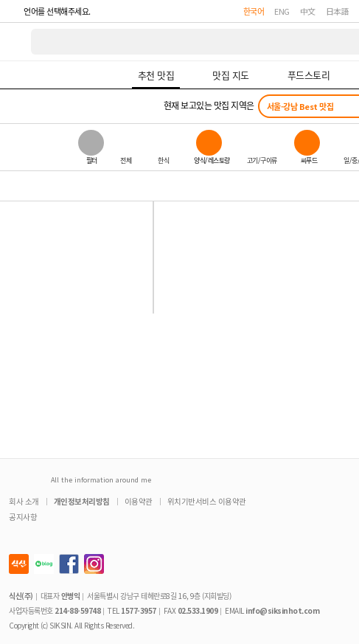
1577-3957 (139, 610)
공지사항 (23, 517)
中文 (308, 11)
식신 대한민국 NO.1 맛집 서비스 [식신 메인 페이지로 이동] (16, 42)
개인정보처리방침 (82, 501)
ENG (282, 11)
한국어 (254, 11)
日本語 (338, 11)
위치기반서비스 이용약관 (207, 501)
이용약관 (139, 501)
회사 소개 (24, 501)
